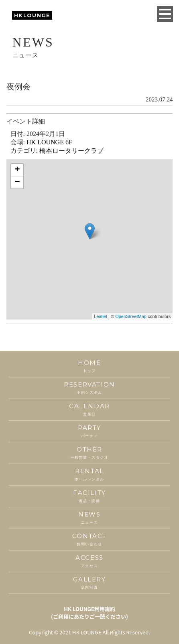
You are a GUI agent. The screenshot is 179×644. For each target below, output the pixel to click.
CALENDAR (89, 410)
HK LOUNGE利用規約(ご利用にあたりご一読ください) (89, 613)
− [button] (17, 182)
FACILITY (89, 496)
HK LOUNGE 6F (49, 142)
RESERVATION (89, 388)
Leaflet (101, 316)
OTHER (89, 453)
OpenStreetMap (131, 316)
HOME (89, 366)
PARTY (89, 431)
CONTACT (89, 540)
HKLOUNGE (32, 15)
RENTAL (89, 475)
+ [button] (17, 170)
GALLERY (89, 583)
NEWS (89, 518)
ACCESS (89, 561)
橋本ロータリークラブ (71, 151)
